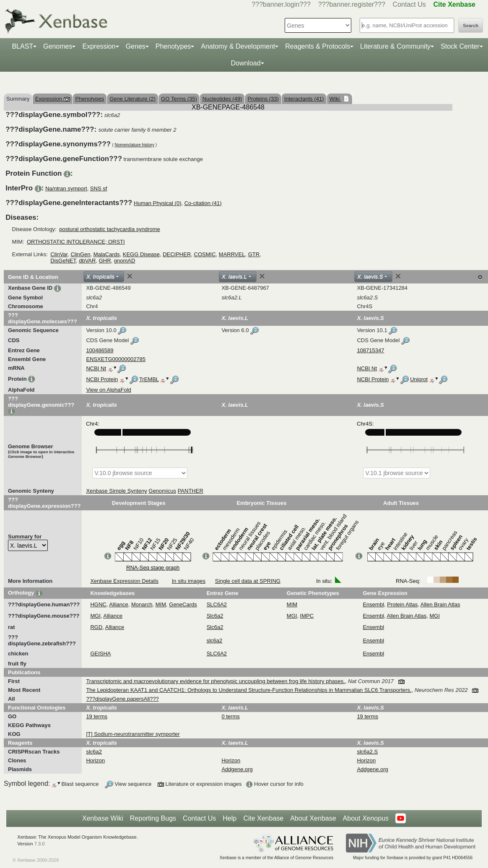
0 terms (230, 716)
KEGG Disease (141, 254)
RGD (96, 627)
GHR (105, 261)
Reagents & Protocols (318, 46)
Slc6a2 (215, 616)
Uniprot (419, 379)
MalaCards (107, 254)
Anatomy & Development (238, 46)
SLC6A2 (217, 604)
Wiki (335, 99)
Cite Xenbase (263, 818)
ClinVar (59, 254)
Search (471, 26)
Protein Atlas (402, 604)
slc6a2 (215, 641)
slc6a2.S (367, 752)
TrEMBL (149, 379)
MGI (95, 616)
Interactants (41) (304, 99)
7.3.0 (40, 844)
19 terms (97, 716)
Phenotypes (173, 46)
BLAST (22, 46)
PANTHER (191, 491)
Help (230, 818)
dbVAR (87, 261)
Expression (99, 46)
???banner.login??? (281, 4)
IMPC (307, 616)
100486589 (100, 350)
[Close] (130, 276)
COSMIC (205, 254)
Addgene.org (237, 769)
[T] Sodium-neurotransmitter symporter (133, 734)
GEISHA (100, 654)
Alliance (119, 604)
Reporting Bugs (153, 818)
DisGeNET (63, 261)
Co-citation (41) (203, 203)
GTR (254, 254)
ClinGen (80, 254)
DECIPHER (177, 254)
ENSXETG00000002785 (116, 359)
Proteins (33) (263, 99)
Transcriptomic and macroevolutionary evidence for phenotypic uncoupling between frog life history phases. (215, 681)
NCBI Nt (96, 368)
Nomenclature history (135, 145)
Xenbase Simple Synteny (116, 491)
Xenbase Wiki (103, 818)
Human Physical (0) (157, 203)
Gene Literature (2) (132, 99)
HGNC (98, 604)
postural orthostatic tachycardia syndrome (110, 229)
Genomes (58, 46)
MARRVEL (232, 254)
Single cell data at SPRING (248, 581)
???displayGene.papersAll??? (122, 699)
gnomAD (125, 261)
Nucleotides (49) (222, 99)
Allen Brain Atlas (440, 604)
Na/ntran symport (66, 188)
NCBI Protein (102, 379)
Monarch (142, 604)
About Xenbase (313, 818)
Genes (136, 46)
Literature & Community (395, 46)
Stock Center (460, 46)
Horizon (95, 760)
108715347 (370, 350)
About (366, 819)
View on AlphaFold (108, 390)
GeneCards (183, 604)
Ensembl (373, 604)
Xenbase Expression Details (124, 581)
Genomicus (162, 491)
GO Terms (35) (179, 99)
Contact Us (409, 4)
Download (245, 63)
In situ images (189, 581)
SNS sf (99, 188)
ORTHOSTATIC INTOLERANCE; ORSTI (76, 242)
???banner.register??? (352, 4)
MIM (161, 604)
